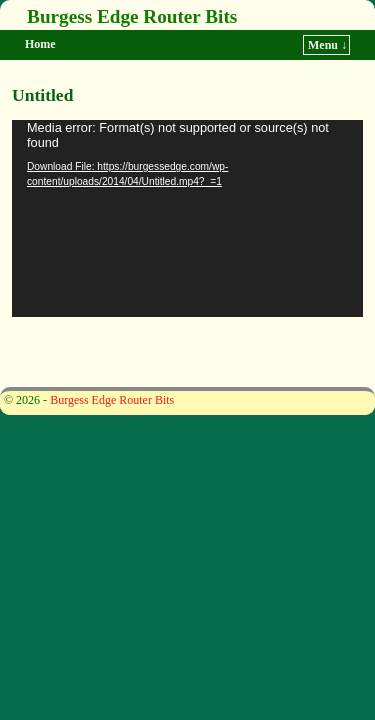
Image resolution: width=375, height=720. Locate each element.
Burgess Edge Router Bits (132, 16)
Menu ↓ (327, 45)
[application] (187, 218)
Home (40, 44)
